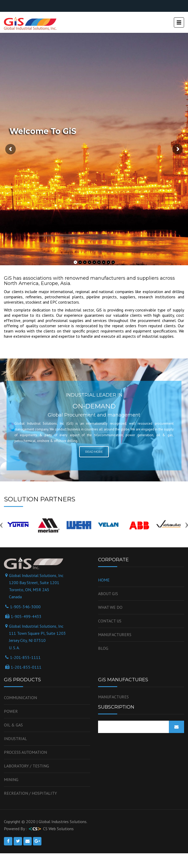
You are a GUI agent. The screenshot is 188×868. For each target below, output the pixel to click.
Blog (103, 648)
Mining (11, 779)
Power (11, 711)
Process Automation (25, 752)
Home (104, 580)
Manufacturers (115, 635)
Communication (20, 698)
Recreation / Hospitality (30, 793)
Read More (94, 452)
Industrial (15, 739)
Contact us (110, 621)
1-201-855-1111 (25, 657)
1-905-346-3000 (25, 607)
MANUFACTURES (113, 697)
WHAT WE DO (110, 607)
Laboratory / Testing (26, 766)
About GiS (108, 594)
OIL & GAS (13, 725)
